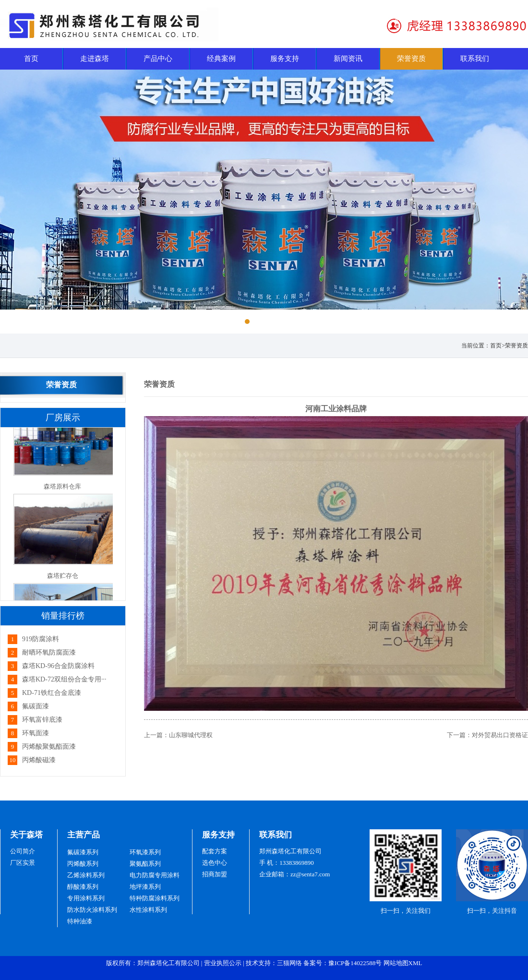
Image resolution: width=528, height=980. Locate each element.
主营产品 (84, 835)
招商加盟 (215, 874)
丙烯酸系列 (83, 864)
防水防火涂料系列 (92, 910)
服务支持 (218, 835)
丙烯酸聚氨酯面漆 (49, 747)
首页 (496, 346)
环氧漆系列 (145, 852)
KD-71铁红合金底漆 (52, 693)
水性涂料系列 (148, 910)
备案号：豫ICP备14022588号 (342, 963)
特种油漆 (80, 921)
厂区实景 (23, 863)
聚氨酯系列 (145, 864)
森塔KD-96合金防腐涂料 (58, 666)
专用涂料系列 (86, 898)
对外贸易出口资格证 (500, 735)
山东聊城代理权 (191, 735)
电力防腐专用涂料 (155, 875)
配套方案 (215, 851)
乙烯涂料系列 (86, 875)
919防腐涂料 (41, 639)
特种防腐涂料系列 (155, 898)
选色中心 (215, 863)
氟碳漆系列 (83, 852)
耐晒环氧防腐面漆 (49, 652)
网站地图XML (403, 963)
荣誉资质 (516, 346)
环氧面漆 (36, 733)
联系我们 (276, 835)
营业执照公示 (223, 963)
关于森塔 (26, 835)
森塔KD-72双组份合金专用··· (64, 679)
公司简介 (23, 851)
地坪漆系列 (145, 887)
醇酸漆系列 (83, 887)
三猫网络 (289, 963)
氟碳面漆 (36, 706)
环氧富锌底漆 (42, 720)
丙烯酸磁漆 (39, 760)
